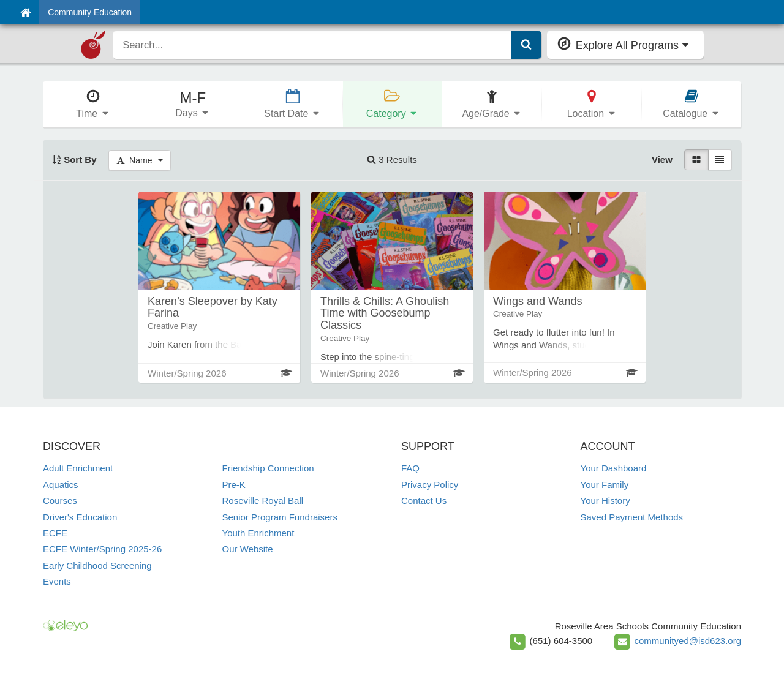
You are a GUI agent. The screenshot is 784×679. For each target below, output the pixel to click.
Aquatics (61, 485)
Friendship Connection (268, 468)
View (662, 159)
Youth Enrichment (258, 533)
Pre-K (234, 485)
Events (57, 581)
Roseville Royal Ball (263, 501)
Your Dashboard (614, 468)
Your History (605, 501)
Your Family (605, 485)
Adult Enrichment (78, 468)
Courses (60, 501)
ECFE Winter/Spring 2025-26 (102, 549)
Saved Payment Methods (632, 517)
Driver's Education (80, 517)
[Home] (25, 12)
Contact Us (424, 501)
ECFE (55, 533)
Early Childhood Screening (97, 565)
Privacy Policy (430, 485)
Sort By (74, 159)
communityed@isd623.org (688, 641)
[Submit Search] (526, 45)
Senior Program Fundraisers (280, 517)
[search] (312, 45)
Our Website (248, 549)
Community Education (90, 12)
